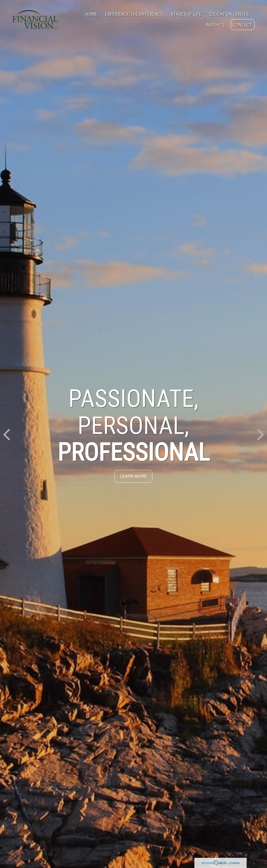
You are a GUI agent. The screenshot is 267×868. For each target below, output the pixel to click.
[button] (91, 14)
